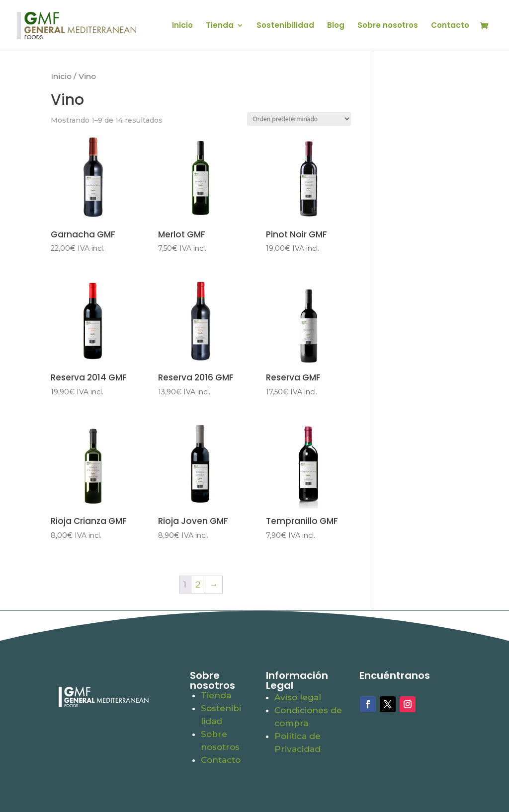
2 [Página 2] (198, 585)
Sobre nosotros (388, 26)
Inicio (182, 26)
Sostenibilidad (285, 26)
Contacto (450, 26)
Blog (336, 26)
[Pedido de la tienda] (299, 119)
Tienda (220, 26)
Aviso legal (298, 697)
